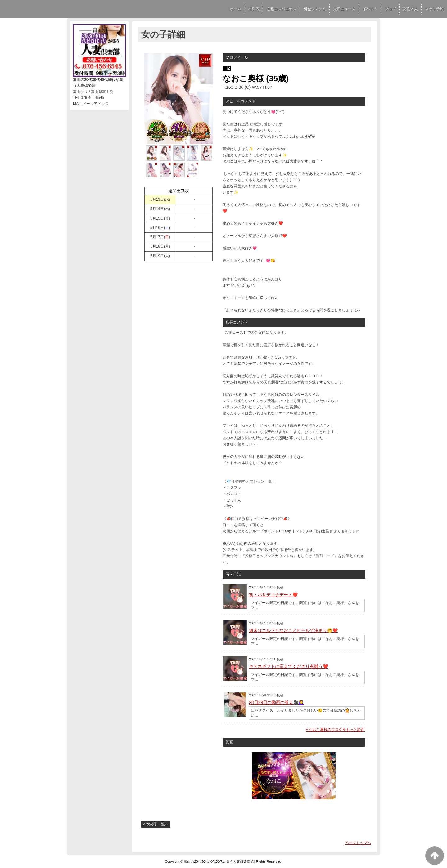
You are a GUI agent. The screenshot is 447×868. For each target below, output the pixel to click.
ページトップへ (358, 843)
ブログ (390, 9)
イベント (370, 9)
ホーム (236, 9)
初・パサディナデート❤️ (273, 595)
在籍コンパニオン (282, 9)
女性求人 (410, 9)
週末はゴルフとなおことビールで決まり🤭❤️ (293, 630)
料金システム (315, 9)
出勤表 (254, 9)
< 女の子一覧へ (156, 824)
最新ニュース (344, 9)
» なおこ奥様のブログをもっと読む (335, 730)
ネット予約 (434, 9)
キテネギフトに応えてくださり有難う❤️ (289, 666)
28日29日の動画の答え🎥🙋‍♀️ (276, 702)
